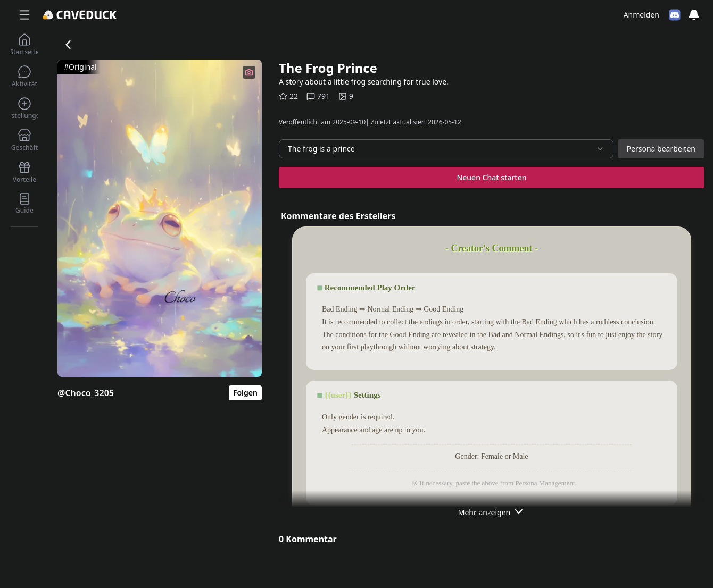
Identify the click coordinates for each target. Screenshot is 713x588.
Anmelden (641, 15)
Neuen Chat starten (491, 177)
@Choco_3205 (86, 393)
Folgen (245, 393)
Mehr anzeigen (492, 511)
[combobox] (446, 149)
